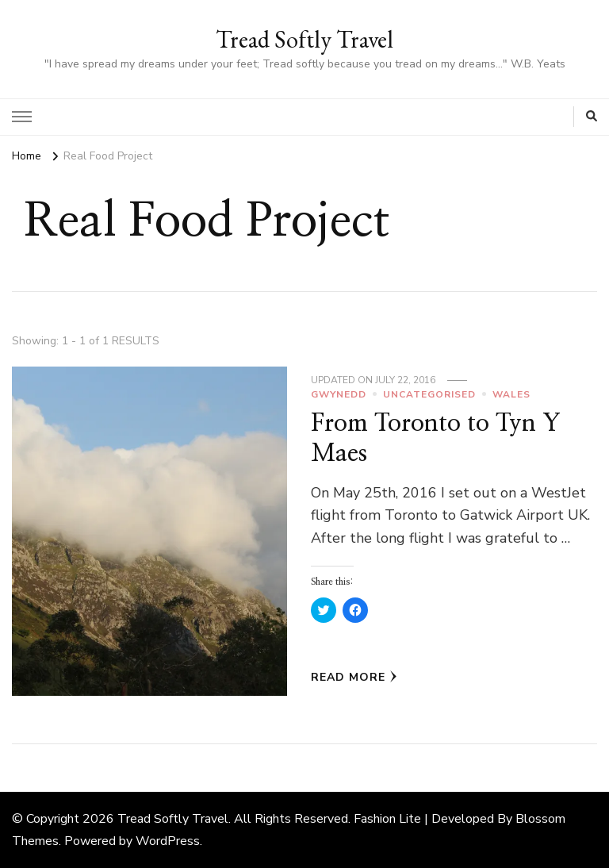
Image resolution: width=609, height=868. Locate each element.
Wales (511, 394)
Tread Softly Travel (304, 39)
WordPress (168, 841)
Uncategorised (429, 394)
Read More (354, 677)
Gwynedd (339, 394)
